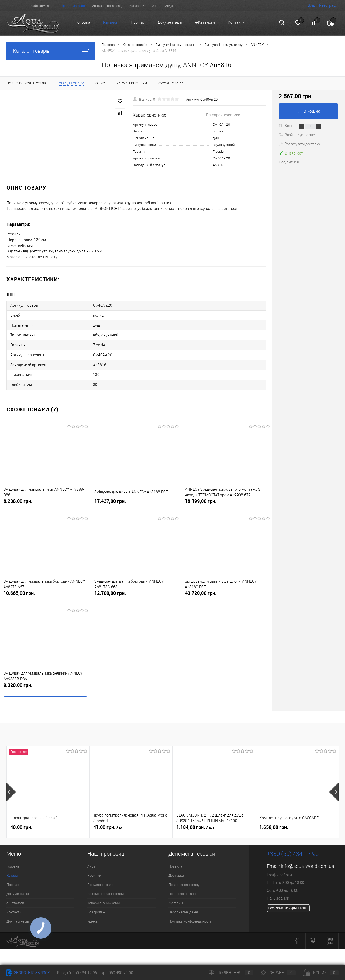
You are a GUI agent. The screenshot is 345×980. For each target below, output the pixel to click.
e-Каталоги (205, 22)
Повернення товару (184, 878)
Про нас (138, 22)
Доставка (176, 869)
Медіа (169, 6)
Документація (170, 22)
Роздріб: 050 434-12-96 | (78, 973)
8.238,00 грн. (45, 498)
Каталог (111, 22)
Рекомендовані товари (106, 887)
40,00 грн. (21, 820)
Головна (83, 22)
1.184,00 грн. (195, 821)
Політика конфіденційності (190, 915)
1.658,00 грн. (274, 820)
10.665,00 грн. (45, 590)
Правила (175, 860)
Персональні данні (183, 905)
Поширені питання (183, 887)
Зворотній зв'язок (28, 973)
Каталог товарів (51, 51)
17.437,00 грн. (136, 498)
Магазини (137, 6)
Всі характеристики (223, 115)
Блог (154, 6)
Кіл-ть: (290, 125)
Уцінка (92, 915)
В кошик (308, 111)
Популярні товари (101, 878)
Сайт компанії (42, 6)
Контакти (236, 22)
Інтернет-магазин (72, 6)
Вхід (311, 5)
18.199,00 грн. (227, 498)
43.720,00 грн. (227, 590)
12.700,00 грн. (136, 590)
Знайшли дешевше (297, 135)
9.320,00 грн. (45, 682)
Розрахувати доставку (299, 144)
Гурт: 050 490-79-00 (117, 973)
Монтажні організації (107, 6)
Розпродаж (96, 905)
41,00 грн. (108, 821)
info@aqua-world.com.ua (308, 859)
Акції (91, 860)
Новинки (94, 869)
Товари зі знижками (103, 896)
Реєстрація (329, 5)
